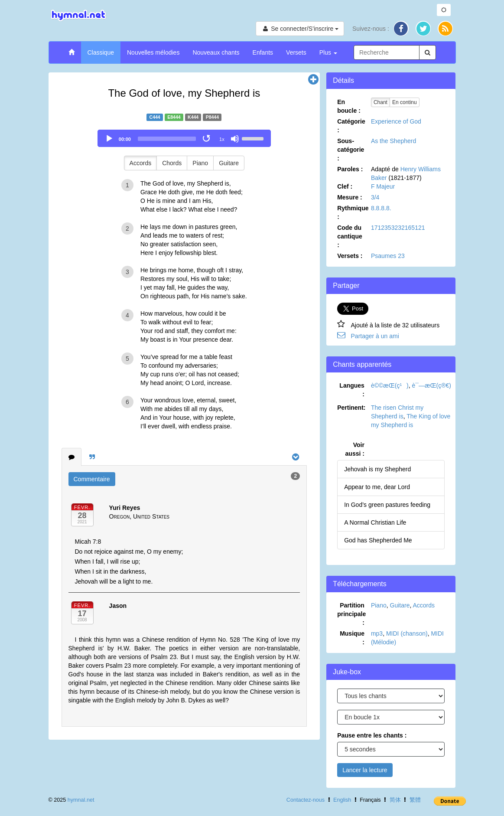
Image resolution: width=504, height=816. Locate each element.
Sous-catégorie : (351, 150)
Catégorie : (351, 126)
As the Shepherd (393, 141)
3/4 (375, 197)
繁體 (415, 800)
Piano (200, 163)
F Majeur (383, 186)
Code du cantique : (350, 236)
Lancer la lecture (365, 770)
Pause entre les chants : (372, 735)
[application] (184, 138)
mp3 (377, 633)
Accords (141, 163)
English (342, 800)
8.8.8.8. (381, 208)
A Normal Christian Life (375, 522)
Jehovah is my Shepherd (377, 469)
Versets (296, 52)
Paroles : (350, 169)
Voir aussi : (355, 449)
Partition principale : (351, 614)
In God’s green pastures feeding (387, 505)
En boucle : (349, 106)
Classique (101, 52)
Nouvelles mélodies (153, 52)
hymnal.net (81, 800)
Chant (380, 102)
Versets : (350, 256)
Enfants (263, 52)
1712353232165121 (398, 228)
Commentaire (92, 479)
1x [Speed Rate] (222, 139)
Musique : (352, 638)
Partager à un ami (375, 336)
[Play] (109, 139)
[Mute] (235, 139)
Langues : (352, 390)
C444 (155, 117)
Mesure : (350, 197)
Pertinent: (351, 408)
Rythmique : (353, 212)
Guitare (229, 163)
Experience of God (396, 121)
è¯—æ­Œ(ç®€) (432, 385)
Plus (328, 52)
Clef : (345, 186)
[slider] (167, 139)
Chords (172, 163)
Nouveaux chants (216, 52)
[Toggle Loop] (207, 139)
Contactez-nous (306, 800)
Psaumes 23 (388, 256)
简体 (395, 800)
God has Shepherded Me (378, 540)
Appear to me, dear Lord (377, 487)
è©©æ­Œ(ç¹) (390, 385)
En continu (405, 102)
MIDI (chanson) (407, 633)
